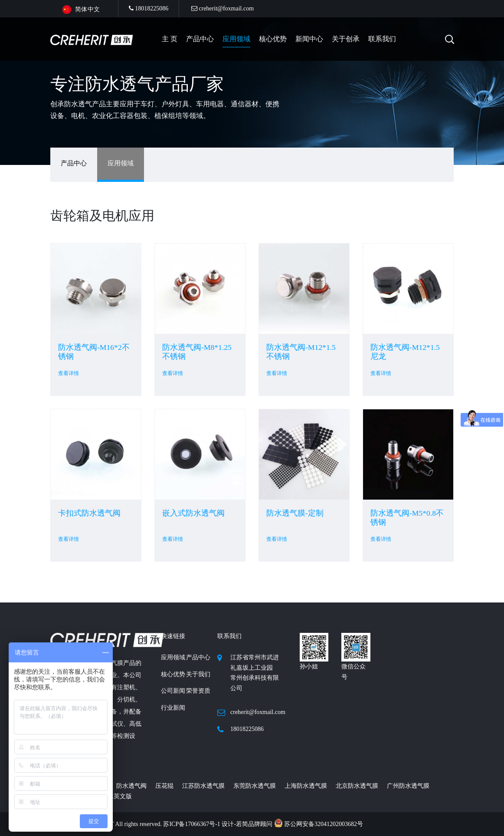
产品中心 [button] (200, 39)
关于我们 (198, 674)
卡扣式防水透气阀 (89, 513)
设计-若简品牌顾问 (248, 824)
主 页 (170, 39)
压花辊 (164, 786)
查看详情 (69, 373)
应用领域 (236, 39)
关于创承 (346, 39)
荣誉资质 (198, 691)
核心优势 (273, 39)
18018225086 (149, 8)
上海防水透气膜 (306, 786)
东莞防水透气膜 (255, 786)
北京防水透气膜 (357, 786)
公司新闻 (173, 691)
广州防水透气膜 (408, 786)
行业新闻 (173, 708)
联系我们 (382, 39)
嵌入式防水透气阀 (193, 513)
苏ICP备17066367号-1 (192, 824)
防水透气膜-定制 (295, 513)
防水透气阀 (131, 786)
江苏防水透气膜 (203, 786)
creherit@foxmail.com (223, 8)
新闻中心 (309, 39)
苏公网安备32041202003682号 (319, 824)
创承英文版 (117, 796)
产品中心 (74, 163)
